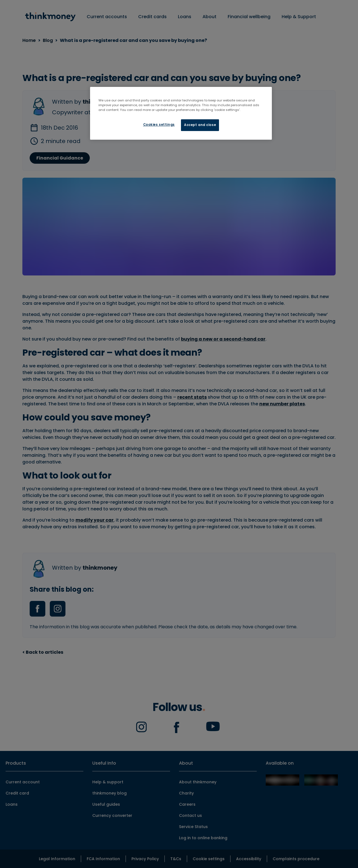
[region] (181, 113)
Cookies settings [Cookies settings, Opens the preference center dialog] (159, 125)
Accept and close (200, 125)
